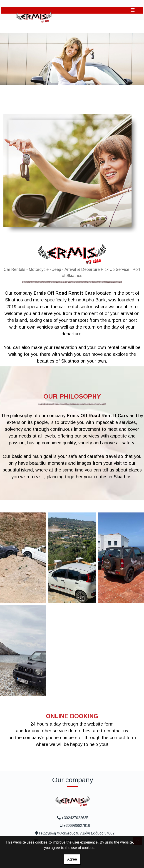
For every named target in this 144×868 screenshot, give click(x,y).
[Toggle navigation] (133, 10)
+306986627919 (77, 826)
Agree (72, 859)
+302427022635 (75, 818)
